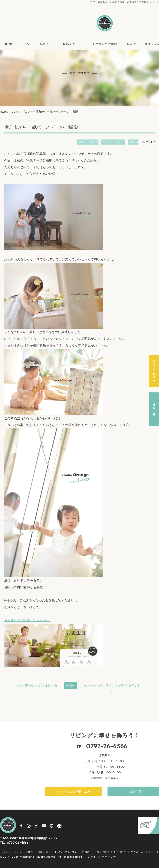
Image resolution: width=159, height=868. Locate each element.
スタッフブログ (20, 112)
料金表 (132, 44)
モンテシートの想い (38, 44)
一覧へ (70, 686)
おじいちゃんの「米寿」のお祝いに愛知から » (112, 688)
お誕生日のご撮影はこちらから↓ (27, 620)
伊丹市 (133, 142)
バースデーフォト (113, 142)
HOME (8, 44)
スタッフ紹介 (102, 852)
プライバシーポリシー (102, 857)
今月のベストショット (143, 852)
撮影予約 (154, 409)
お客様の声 (120, 852)
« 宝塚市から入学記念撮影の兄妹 (38, 685)
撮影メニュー (72, 44)
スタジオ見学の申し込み (74, 791)
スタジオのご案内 (105, 44)
